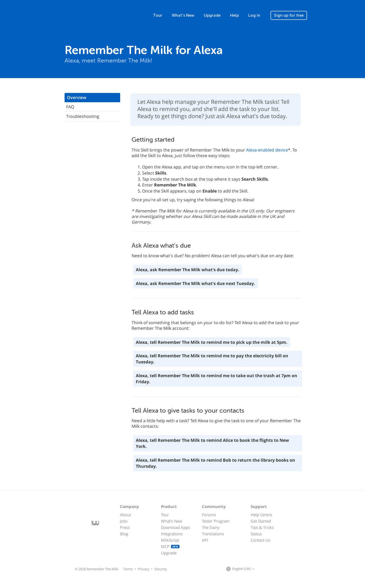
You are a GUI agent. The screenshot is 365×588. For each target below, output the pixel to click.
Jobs (124, 521)
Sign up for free (289, 15)
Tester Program (216, 521)
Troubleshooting (83, 116)
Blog (124, 534)
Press (125, 527)
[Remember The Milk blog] (278, 569)
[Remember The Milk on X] (271, 569)
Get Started (261, 521)
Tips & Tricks (262, 527)
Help (234, 15)
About (125, 515)
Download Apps (175, 527)
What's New (183, 15)
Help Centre (261, 515)
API (205, 540)
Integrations (172, 534)
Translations (213, 534)
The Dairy (211, 527)
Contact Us (260, 540)
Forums (209, 515)
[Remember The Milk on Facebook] (264, 569)
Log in (254, 15)
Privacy (144, 569)
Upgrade (212, 15)
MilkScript (170, 540)
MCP (170, 546)
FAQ (70, 107)
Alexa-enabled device (267, 150)
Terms (128, 569)
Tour (158, 15)
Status (256, 534)
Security (161, 569)
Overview (77, 97)
